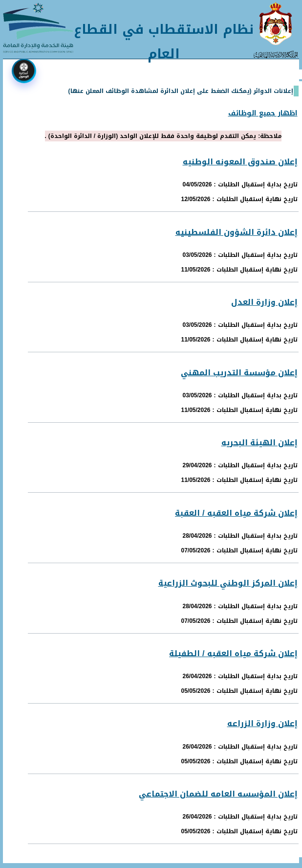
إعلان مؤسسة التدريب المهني (239, 373)
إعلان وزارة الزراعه (262, 723)
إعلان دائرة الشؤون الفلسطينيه (237, 232)
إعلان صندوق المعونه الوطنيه (240, 162)
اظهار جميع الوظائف (263, 113)
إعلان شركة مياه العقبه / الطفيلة (233, 653)
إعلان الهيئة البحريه (259, 443)
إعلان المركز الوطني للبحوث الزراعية (228, 583)
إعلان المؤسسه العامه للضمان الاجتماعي (218, 794)
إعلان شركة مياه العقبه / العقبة (236, 513)
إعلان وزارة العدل (264, 302)
